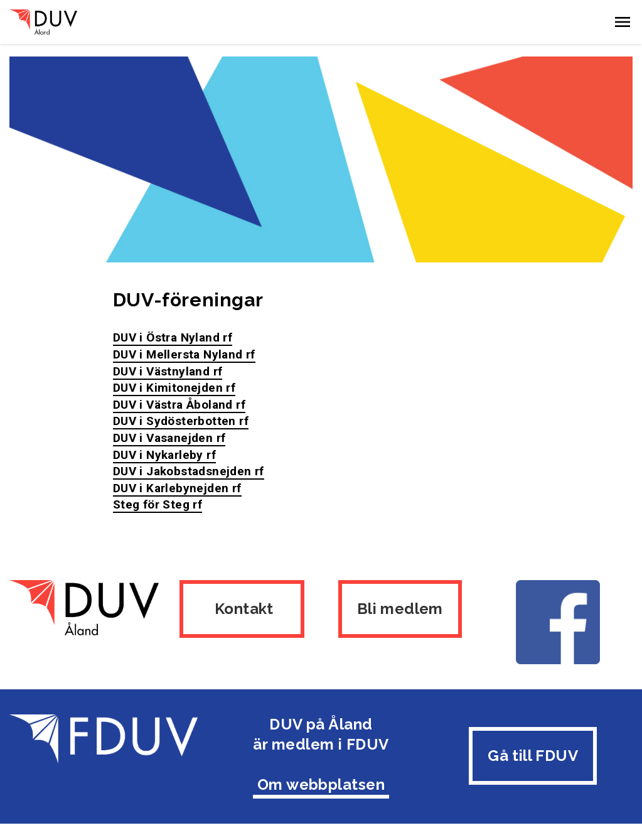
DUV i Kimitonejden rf (174, 388)
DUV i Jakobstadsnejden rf (189, 471)
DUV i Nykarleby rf (164, 455)
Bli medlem (400, 609)
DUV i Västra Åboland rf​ (179, 405)
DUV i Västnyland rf (168, 371)
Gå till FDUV (533, 756)
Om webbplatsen (321, 784)
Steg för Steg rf (158, 504)
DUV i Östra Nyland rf (173, 337)
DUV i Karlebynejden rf (177, 488)
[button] (623, 22)
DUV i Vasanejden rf (169, 438)
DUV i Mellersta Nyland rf (184, 354)
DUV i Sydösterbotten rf (181, 421)
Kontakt (242, 609)
